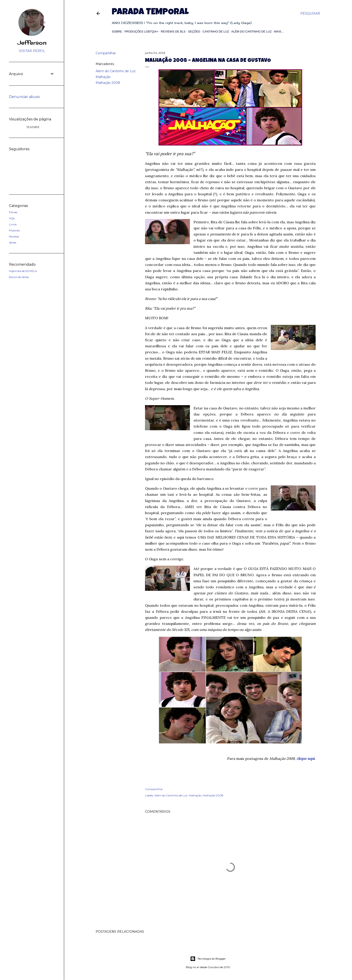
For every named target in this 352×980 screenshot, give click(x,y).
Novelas (14, 236)
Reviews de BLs (173, 32)
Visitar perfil (32, 51)
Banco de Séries (19, 277)
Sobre (117, 32)
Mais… (279, 32)
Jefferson (32, 43)
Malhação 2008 (108, 83)
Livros (13, 224)
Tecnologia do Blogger (208, 959)
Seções (194, 32)
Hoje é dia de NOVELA (23, 271)
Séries (13, 242)
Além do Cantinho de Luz (251, 32)
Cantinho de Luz (216, 32)
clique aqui (306, 758)
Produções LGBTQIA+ (141, 32)
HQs (12, 218)
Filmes (13, 212)
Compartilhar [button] (106, 53)
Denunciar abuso (24, 97)
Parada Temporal (150, 13)
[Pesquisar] (310, 13)
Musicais (14, 230)
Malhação (103, 77)
